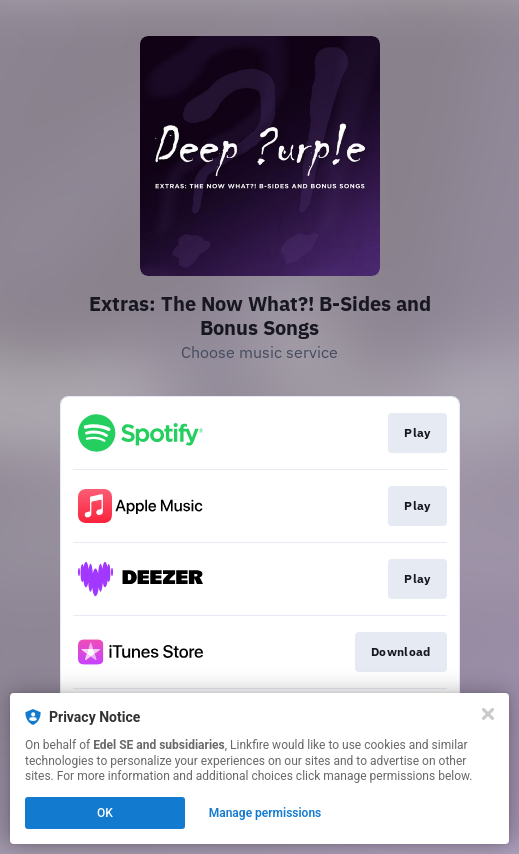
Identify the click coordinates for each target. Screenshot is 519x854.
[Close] (488, 714)
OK (105, 813)
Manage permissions (265, 813)
